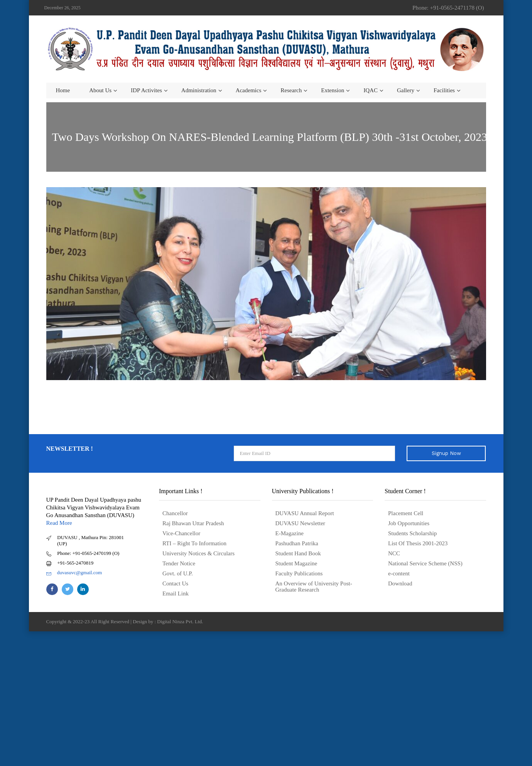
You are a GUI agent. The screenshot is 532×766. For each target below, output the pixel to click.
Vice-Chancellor (181, 533)
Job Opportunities (409, 523)
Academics (249, 90)
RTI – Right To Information (194, 543)
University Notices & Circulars (198, 553)
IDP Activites (146, 90)
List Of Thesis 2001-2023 (418, 543)
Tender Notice (179, 563)
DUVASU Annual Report (305, 513)
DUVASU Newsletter (300, 523)
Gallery (406, 90)
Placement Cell (406, 513)
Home (63, 90)
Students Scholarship (412, 533)
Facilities (444, 90)
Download (400, 583)
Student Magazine (296, 563)
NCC (394, 553)
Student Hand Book (298, 553)
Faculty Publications (299, 573)
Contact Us (175, 583)
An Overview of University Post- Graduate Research (314, 587)
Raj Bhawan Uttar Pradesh (193, 523)
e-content (399, 573)
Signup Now (446, 453)
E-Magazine (290, 533)
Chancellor (175, 513)
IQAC (371, 90)
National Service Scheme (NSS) (425, 563)
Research (291, 90)
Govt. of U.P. (178, 573)
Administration (199, 90)
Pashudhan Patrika (297, 543)
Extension (333, 90)
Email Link (176, 594)
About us (100, 90)
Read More (59, 523)
